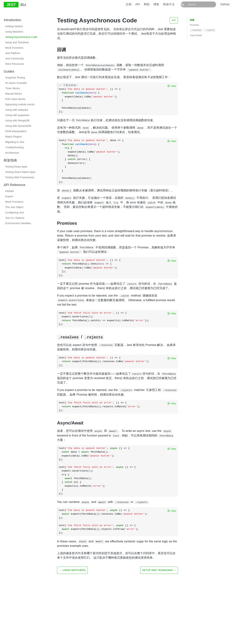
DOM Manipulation (16, 131)
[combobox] (203, 4)
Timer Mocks (13, 88)
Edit (174, 20)
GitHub (225, 4)
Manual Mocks (14, 94)
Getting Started (14, 26)
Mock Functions (14, 48)
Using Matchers (14, 32)
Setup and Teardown (17, 42)
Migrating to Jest (15, 142)
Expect (9, 196)
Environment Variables (18, 223)
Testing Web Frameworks (20, 177)
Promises (194, 25)
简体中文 (177, 4)
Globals (10, 191)
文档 (137, 4)
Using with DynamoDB (18, 126)
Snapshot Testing (15, 78)
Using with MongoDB (17, 121)
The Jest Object (14, 207)
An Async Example (16, 83)
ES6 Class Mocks (15, 99)
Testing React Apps (16, 167)
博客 (165, 4)
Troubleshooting (14, 147)
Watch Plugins (13, 137)
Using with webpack (17, 110)
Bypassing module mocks (20, 104)
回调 (192, 20)
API (146, 4)
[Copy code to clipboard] (172, 86)
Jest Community (14, 58)
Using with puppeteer (17, 115)
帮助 (155, 4)
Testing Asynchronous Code (21, 37)
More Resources (15, 64)
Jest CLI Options (15, 218)
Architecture (12, 153)
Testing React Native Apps (20, 172)
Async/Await (196, 35)
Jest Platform (13, 53)
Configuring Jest (15, 213)
